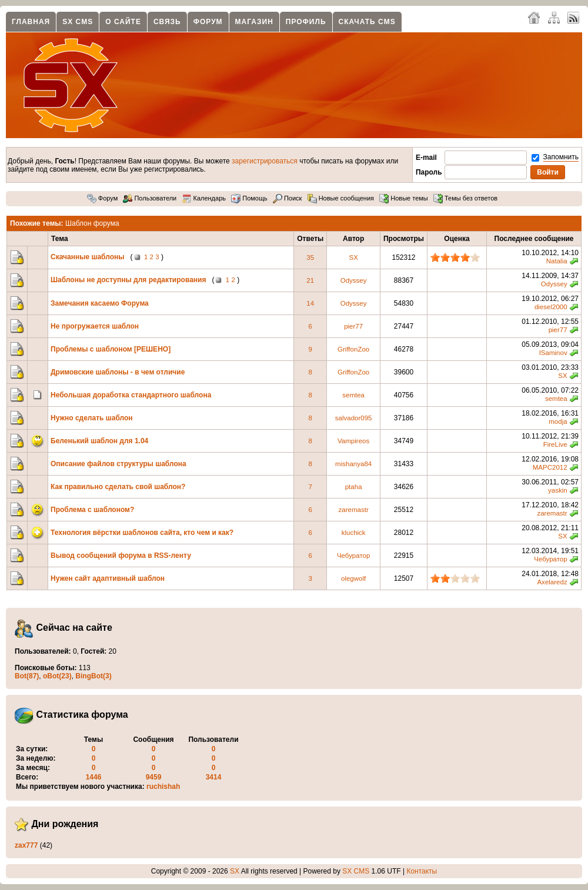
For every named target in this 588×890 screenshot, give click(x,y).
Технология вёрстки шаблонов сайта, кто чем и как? (142, 533)
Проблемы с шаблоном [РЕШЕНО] (111, 349)
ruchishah (163, 787)
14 (310, 303)
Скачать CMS (367, 22)
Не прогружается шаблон (95, 326)
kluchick (354, 533)
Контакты (422, 871)
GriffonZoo (353, 349)
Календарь (204, 198)
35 (310, 257)
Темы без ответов (465, 198)
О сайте (123, 22)
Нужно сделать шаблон (92, 418)
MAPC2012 (550, 467)
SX (353, 257)
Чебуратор (353, 556)
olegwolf (353, 578)
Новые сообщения (341, 198)
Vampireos (353, 441)
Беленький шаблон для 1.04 (99, 441)
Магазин (254, 22)
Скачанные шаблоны (88, 257)
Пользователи (150, 198)
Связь (167, 22)
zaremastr (354, 510)
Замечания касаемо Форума (100, 303)
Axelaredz (552, 582)
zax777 (26, 845)
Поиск (288, 198)
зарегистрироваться (265, 161)
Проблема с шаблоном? (92, 510)
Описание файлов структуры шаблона (118, 464)
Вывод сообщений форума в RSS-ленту (121, 556)
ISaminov (553, 353)
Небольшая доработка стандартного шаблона (131, 395)
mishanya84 (353, 464)
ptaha (354, 487)
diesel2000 (551, 307)
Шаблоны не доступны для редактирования (128, 280)
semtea (353, 395)
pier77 (353, 326)
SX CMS (78, 22)
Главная (31, 22)
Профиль (306, 22)
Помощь (249, 198)
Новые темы (404, 198)
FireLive (555, 444)
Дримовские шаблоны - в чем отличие (118, 372)
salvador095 (354, 418)
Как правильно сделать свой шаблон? (118, 487)
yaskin (558, 490)
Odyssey (354, 280)
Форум (208, 22)
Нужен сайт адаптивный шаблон (108, 578)
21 (310, 280)
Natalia (557, 261)
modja (558, 421)
